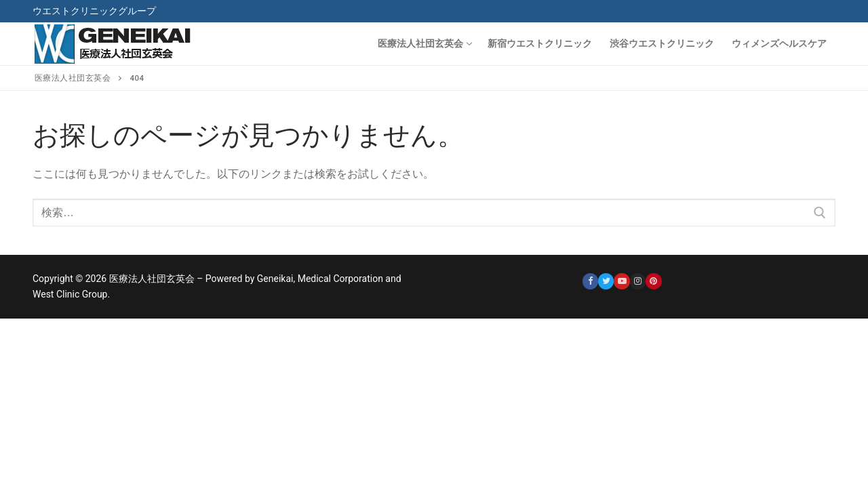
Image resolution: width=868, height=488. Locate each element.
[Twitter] (606, 281)
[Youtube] (622, 281)
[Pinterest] (653, 281)
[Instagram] (638, 281)
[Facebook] (590, 281)
